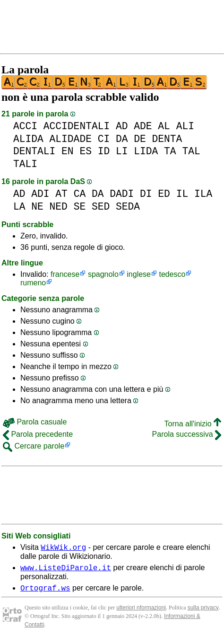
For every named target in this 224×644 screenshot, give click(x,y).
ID (104, 151)
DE (140, 139)
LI (122, 151)
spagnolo (103, 274)
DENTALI (34, 151)
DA (122, 139)
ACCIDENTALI (77, 126)
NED (59, 207)
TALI (25, 164)
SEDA (128, 207)
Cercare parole (34, 446)
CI (104, 139)
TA (170, 151)
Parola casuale (35, 422)
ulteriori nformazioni (141, 612)
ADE (143, 126)
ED (164, 194)
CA (80, 194)
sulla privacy (203, 612)
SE (80, 207)
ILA (203, 194)
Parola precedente (38, 434)
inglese (139, 274)
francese (65, 274)
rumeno (33, 283)
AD (122, 126)
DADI (122, 194)
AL (164, 126)
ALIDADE (71, 139)
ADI (40, 194)
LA (19, 207)
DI (146, 194)
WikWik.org (63, 548)
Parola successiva (187, 434)
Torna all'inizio (193, 424)
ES (86, 151)
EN (68, 151)
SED (101, 207)
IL (182, 194)
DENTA (167, 139)
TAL (191, 151)
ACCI (25, 126)
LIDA (146, 151)
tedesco (172, 274)
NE (37, 207)
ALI (185, 126)
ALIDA (28, 139)
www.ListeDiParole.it (66, 570)
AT (61, 194)
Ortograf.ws (45, 592)
